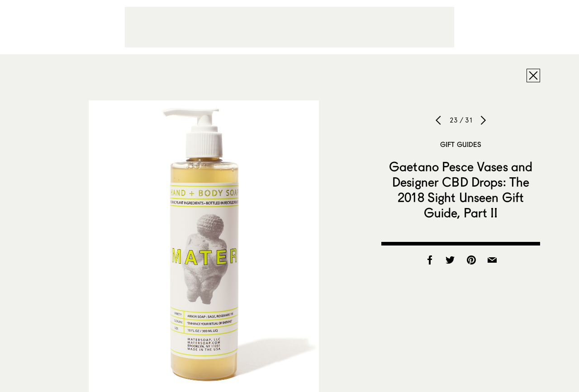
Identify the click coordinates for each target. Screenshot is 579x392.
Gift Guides (461, 144)
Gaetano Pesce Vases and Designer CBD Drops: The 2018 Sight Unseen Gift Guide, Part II (461, 189)
